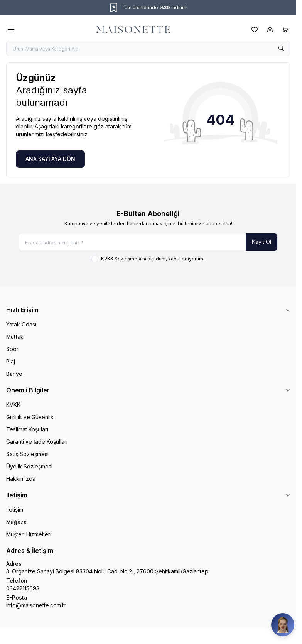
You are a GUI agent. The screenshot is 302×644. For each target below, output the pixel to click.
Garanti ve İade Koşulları (37, 442)
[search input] (148, 48)
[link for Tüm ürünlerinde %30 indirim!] (148, 8)
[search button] (281, 48)
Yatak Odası (21, 324)
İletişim (15, 510)
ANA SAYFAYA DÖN (50, 159)
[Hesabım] (270, 30)
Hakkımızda (21, 479)
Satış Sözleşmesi (27, 454)
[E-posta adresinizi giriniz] (148, 242)
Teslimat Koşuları (27, 429)
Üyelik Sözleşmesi (29, 466)
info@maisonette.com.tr (36, 605)
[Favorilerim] (255, 30)
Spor (12, 349)
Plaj (11, 361)
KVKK (13, 405)
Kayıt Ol (262, 242)
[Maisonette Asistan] (283, 625)
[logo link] (133, 30)
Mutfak (15, 337)
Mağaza (16, 522)
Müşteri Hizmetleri (29, 534)
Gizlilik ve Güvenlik (30, 417)
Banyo (14, 374)
